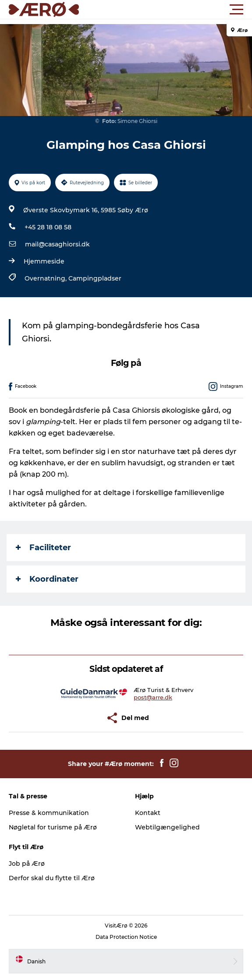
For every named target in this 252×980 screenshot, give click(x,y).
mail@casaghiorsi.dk (57, 244)
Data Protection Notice (126, 937)
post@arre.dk (153, 697)
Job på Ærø (27, 864)
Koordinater (47, 579)
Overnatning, (46, 278)
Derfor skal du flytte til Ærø (52, 878)
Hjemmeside (44, 261)
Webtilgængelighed (167, 827)
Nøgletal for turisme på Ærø (53, 827)
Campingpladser (95, 278)
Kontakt (148, 813)
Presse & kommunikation (49, 813)
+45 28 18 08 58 (48, 227)
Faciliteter (43, 548)
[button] (165, 10)
